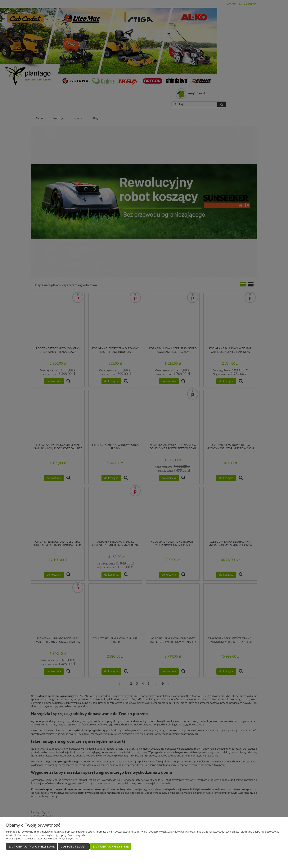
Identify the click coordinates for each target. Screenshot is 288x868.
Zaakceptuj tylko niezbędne (32, 846)
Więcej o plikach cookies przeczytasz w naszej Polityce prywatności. (44, 838)
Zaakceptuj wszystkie (111, 846)
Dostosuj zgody (74, 846)
